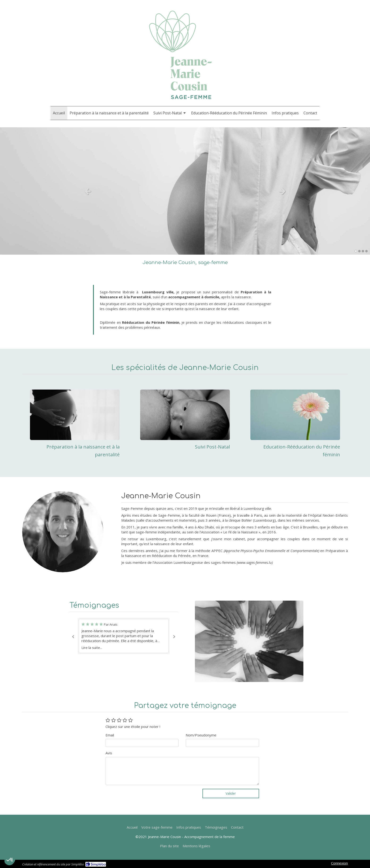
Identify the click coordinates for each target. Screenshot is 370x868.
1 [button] (356, 251)
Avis (109, 753)
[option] (185, 191)
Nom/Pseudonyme (201, 735)
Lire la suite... (92, 648)
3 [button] (363, 251)
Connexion (339, 863)
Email (110, 735)
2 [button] (359, 251)
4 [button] (366, 251)
